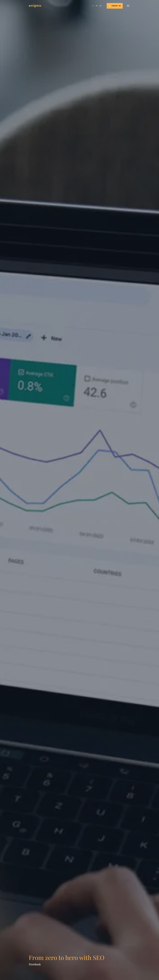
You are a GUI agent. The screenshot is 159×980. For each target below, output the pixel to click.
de (100, 6)
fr (97, 6)
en (93, 6)
